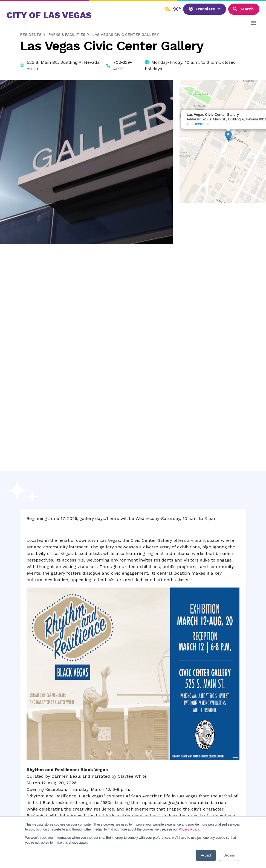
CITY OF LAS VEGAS (49, 15)
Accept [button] (206, 855)
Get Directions (198, 124)
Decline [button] (229, 855)
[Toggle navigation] (254, 23)
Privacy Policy (189, 829)
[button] (228, 136)
